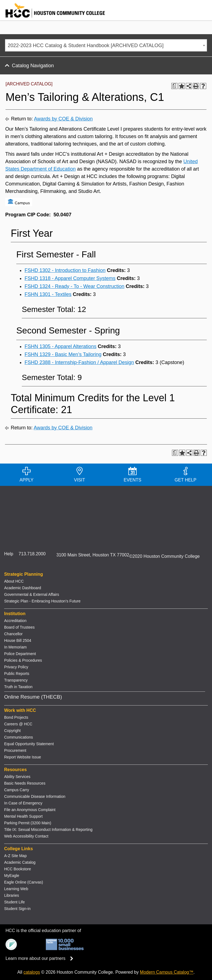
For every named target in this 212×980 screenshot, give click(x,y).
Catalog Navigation (33, 66)
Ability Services (17, 777)
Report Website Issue (23, 757)
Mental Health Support (23, 816)
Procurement (15, 750)
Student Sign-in (17, 909)
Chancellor (13, 634)
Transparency (16, 680)
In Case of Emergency (23, 803)
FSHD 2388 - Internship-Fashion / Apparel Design (79, 362)
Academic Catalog (20, 862)
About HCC (14, 581)
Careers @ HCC (18, 724)
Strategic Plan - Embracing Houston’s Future (42, 601)
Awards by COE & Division (63, 119)
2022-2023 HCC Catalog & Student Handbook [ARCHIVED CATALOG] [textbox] (86, 45)
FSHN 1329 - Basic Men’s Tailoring (63, 354)
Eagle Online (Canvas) (24, 882)
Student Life (14, 902)
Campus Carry (17, 790)
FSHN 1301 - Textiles (48, 294)
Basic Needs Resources (25, 783)
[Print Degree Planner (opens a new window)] (174, 86)
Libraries (12, 895)
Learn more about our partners (41, 958)
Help (9, 554)
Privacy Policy (16, 667)
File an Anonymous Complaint (30, 810)
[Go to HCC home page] (52, 17)
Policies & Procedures (23, 660)
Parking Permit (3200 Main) (28, 823)
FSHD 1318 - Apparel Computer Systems (70, 278)
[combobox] (106, 45)
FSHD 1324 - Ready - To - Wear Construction (74, 286)
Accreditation (15, 621)
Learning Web (16, 889)
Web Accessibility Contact (26, 836)
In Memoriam (15, 647)
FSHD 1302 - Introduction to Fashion (65, 270)
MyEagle (12, 876)
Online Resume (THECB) (33, 697)
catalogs (32, 972)
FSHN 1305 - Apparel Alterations (60, 346)
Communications (18, 737)
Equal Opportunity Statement (29, 744)
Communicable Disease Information (35, 796)
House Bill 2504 (18, 640)
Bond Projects (16, 717)
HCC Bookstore (18, 869)
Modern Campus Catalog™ (167, 972)
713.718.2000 (32, 554)
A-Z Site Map (15, 856)
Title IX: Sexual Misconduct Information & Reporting (48, 830)
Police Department (20, 654)
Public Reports (17, 674)
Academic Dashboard (23, 588)
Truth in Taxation (18, 687)
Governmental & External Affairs (32, 594)
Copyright (12, 731)
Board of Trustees (19, 627)
